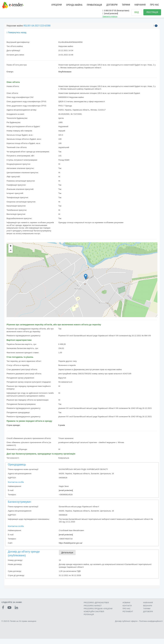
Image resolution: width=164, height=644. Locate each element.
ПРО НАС (154, 5)
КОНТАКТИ (127, 608)
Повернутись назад (16, 35)
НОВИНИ (126, 605)
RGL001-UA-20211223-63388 (37, 28)
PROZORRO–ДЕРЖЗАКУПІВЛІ (96, 605)
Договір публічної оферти (126, 624)
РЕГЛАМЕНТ (128, 614)
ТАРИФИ (126, 5)
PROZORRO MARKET (93, 608)
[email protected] (66, 493)
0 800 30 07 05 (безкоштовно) (116, 11)
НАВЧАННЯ (140, 5)
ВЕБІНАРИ (148, 608)
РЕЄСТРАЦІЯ (152, 12)
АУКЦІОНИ (57, 5)
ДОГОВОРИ (112, 5)
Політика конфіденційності (151, 624)
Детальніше (67, 555)
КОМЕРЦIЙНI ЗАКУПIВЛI (94, 614)
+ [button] (11, 249)
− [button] (11, 253)
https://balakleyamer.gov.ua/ (71, 546)
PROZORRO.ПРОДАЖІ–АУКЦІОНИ (98, 611)
